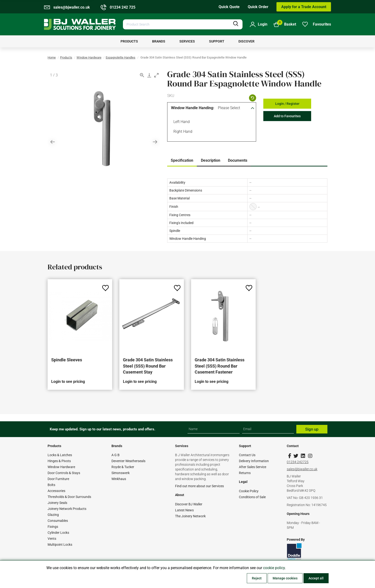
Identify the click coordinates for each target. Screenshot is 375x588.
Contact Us (247, 455)
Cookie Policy (249, 491)
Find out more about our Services (199, 486)
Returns (245, 473)
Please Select (229, 108)
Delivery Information (254, 461)
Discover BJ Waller (189, 504)
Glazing (53, 515)
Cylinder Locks (58, 533)
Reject (257, 578)
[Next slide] (155, 142)
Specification (182, 160)
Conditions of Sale (252, 497)
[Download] (149, 75)
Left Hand (181, 122)
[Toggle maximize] (156, 75)
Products (66, 57)
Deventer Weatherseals (128, 461)
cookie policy (274, 568)
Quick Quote (229, 7)
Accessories (56, 491)
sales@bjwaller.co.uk (302, 469)
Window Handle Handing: (193, 108)
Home (52, 57)
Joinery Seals (57, 503)
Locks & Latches (60, 455)
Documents (238, 160)
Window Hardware (89, 57)
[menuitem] (129, 41)
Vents (52, 539)
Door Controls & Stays (64, 473)
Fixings (53, 527)
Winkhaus (119, 479)
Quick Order (258, 7)
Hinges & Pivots (59, 461)
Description (211, 160)
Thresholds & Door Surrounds (69, 497)
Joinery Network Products (67, 509)
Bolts (51, 485)
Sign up (312, 429)
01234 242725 (298, 462)
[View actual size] (142, 75)
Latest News (184, 510)
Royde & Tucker (123, 467)
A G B (116, 455)
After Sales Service (253, 467)
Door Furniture (58, 479)
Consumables (58, 521)
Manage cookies (285, 578)
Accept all (316, 578)
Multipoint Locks (60, 545)
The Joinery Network (190, 516)
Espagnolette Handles (121, 57)
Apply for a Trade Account (304, 7)
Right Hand (182, 132)
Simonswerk (121, 473)
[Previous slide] (53, 142)
